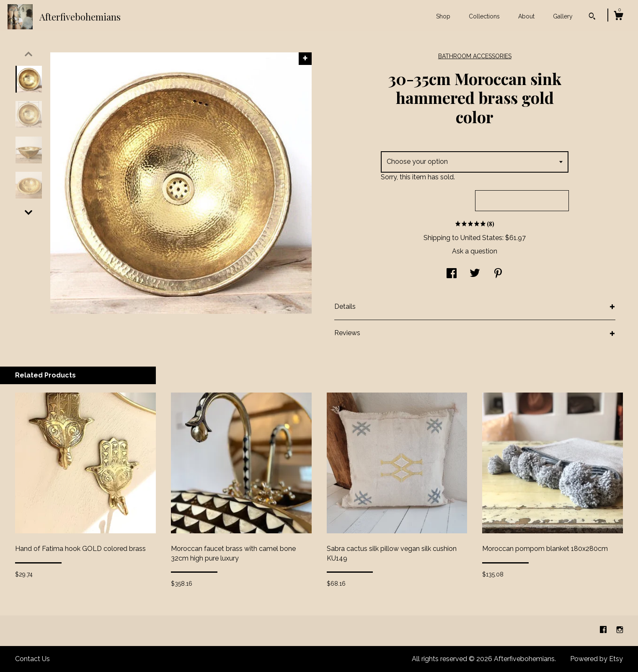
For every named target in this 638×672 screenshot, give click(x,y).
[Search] (592, 17)
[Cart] (618, 17)
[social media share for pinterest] (498, 274)
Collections (484, 16)
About (526, 16)
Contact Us (32, 659)
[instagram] (620, 630)
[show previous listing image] (28, 54)
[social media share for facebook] (452, 274)
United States (481, 238)
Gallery (563, 16)
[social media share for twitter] (475, 274)
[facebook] (604, 630)
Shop (443, 16)
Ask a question (475, 251)
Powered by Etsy (597, 659)
